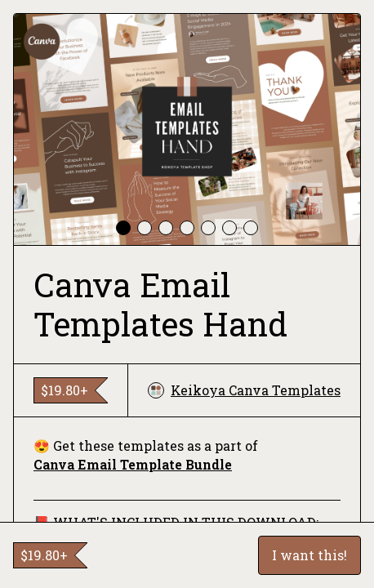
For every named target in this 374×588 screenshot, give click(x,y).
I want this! (309, 555)
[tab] (123, 228)
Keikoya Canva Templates (244, 390)
